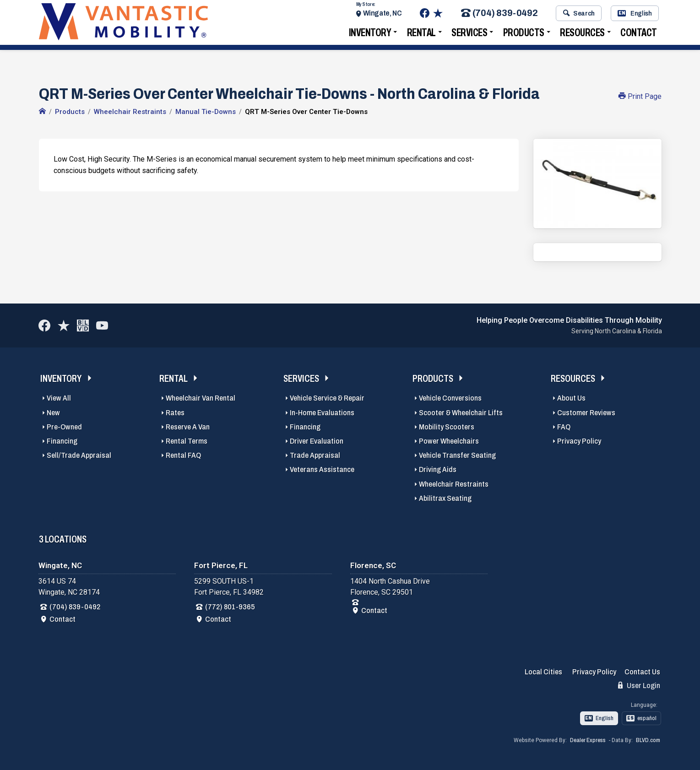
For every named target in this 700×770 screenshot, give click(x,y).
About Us (571, 398)
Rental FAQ (183, 455)
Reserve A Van (188, 427)
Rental (421, 35)
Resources (582, 35)
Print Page (640, 96)
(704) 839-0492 (499, 15)
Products (524, 35)
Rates (175, 413)
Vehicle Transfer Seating (457, 455)
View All (59, 398)
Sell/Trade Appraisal (79, 455)
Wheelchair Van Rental (201, 398)
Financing (62, 441)
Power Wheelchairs (449, 441)
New (53, 413)
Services (469, 35)
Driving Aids (438, 469)
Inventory (370, 35)
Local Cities (543, 672)
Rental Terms (187, 441)
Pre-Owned (64, 427)
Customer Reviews (586, 413)
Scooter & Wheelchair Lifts (461, 413)
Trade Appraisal (315, 455)
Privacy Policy (579, 441)
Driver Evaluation (317, 441)
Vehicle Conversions (450, 398)
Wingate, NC (383, 15)
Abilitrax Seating (445, 498)
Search (579, 15)
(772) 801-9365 (230, 607)
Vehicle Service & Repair (327, 398)
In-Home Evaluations (322, 413)
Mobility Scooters (447, 427)
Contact (639, 35)
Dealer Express (588, 740)
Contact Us (642, 672)
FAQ (564, 427)
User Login (639, 685)
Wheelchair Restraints (454, 484)
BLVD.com (648, 740)
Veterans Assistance (322, 469)
